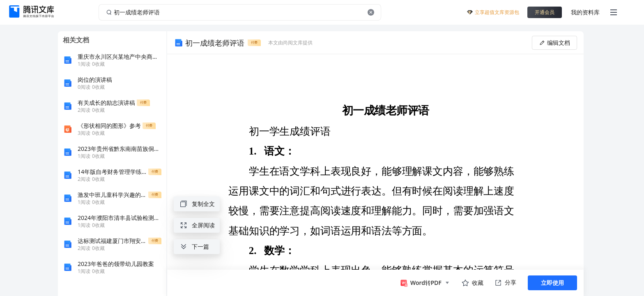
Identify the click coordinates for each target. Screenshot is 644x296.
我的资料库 (585, 12)
